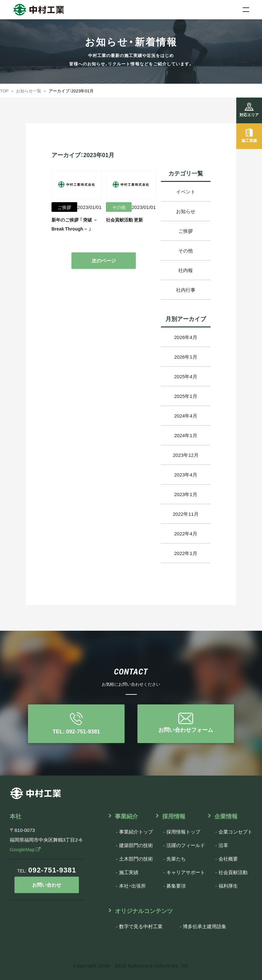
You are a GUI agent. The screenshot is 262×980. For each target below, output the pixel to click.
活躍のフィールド (186, 845)
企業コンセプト (235, 832)
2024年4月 (186, 416)
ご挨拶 (186, 231)
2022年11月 (186, 514)
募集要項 (176, 886)
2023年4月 (186, 475)
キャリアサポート (186, 872)
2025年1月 (186, 396)
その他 (186, 250)
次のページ (104, 260)
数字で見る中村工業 (141, 926)
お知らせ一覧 (29, 91)
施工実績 (129, 872)
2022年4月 (186, 533)
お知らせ (186, 211)
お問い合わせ (47, 885)
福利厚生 (228, 886)
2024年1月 (186, 435)
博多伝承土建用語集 (205, 926)
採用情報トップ (183, 832)
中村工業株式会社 (32, 7)
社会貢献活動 (233, 872)
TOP (4, 91)
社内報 (186, 270)
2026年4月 (186, 337)
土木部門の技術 (136, 859)
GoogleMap (25, 849)
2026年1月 (186, 357)
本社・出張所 (132, 886)
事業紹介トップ (136, 832)
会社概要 (228, 859)
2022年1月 (186, 553)
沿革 (223, 845)
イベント (186, 192)
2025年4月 (186, 376)
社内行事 (186, 290)
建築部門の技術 (136, 845)
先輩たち (176, 859)
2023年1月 (186, 494)
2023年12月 (186, 455)
